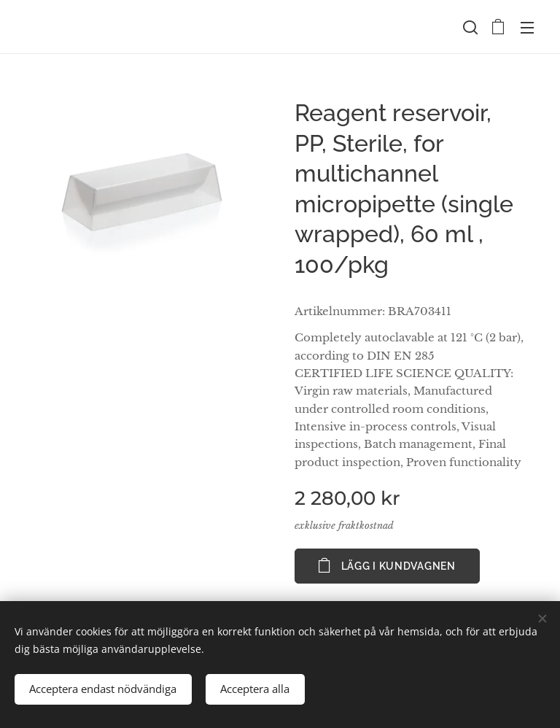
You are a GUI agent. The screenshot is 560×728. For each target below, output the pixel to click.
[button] (469, 27)
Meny (527, 28)
